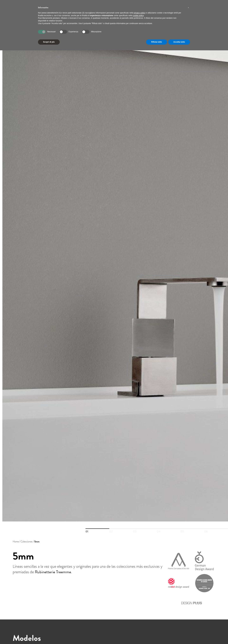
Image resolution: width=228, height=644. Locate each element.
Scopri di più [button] (49, 42)
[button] (188, 8)
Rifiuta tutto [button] (157, 42)
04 (169, 529)
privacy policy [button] (140, 13)
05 (192, 529)
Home (16, 542)
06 (216, 529)
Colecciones (27, 542)
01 (97, 529)
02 (121, 529)
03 (145, 529)
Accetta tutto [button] (179, 42)
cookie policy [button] (138, 16)
